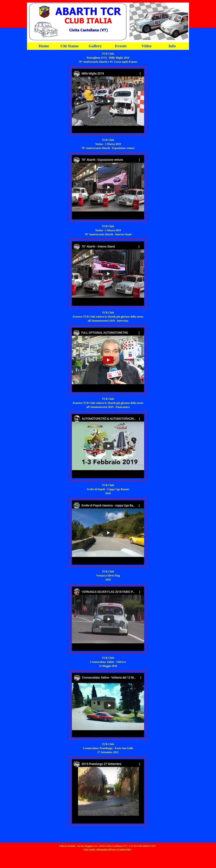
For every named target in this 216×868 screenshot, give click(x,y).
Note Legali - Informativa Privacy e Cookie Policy (107, 849)
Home (44, 46)
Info (172, 46)
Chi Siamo (69, 46)
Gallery (95, 46)
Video (146, 46)
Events (121, 46)
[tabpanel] (108, 58)
